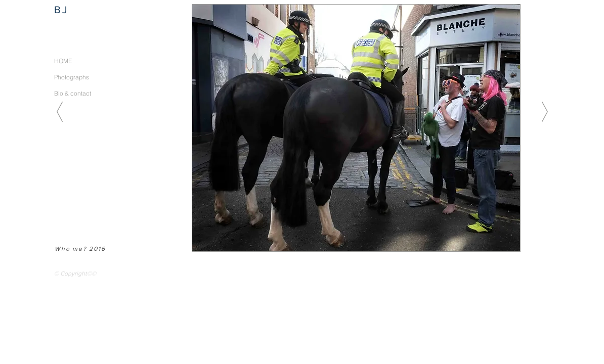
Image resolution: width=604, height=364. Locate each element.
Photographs (72, 77)
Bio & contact (73, 93)
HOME (63, 61)
